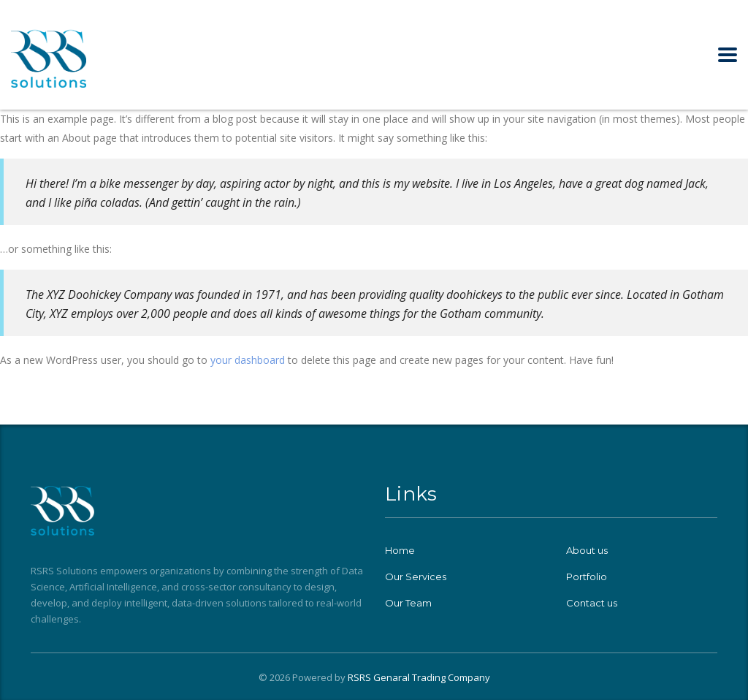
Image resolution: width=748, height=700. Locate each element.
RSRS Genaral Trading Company (419, 677)
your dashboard (248, 360)
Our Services (416, 577)
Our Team (408, 603)
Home (400, 550)
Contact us (592, 603)
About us (587, 550)
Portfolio (587, 577)
